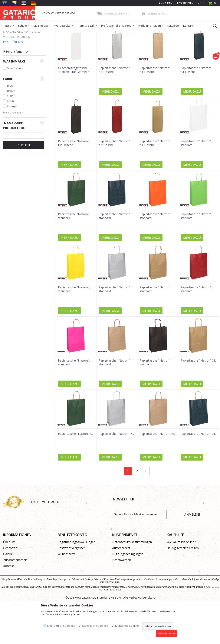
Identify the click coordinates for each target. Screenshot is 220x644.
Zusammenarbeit (15, 591)
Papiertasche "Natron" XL (198, 391)
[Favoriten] (201, 3)
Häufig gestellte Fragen (183, 579)
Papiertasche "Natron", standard (196, 174)
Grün (11, 132)
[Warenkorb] (212, 5)
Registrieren (185, 3)
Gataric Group (12, 34)
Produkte (29, 34)
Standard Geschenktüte (22, 63)
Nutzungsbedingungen (128, 585)
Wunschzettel (67, 585)
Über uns (9, 573)
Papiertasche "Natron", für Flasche (115, 101)
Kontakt (9, 597)
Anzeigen (156, 49)
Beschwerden (122, 591)
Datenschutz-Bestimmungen (132, 573)
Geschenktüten (63, 34)
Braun (11, 122)
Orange (12, 137)
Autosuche (82, 49)
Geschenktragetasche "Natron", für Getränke (74, 101)
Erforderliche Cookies (61, 626)
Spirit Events (15, 99)
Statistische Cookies (95, 626)
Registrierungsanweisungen (77, 573)
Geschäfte (10, 579)
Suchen (23, 176)
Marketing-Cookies (127, 626)
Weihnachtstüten (17, 68)
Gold (10, 127)
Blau (10, 116)
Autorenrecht (121, 579)
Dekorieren (44, 34)
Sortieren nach (105, 49)
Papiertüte (13, 73)
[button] (213, 26)
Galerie (8, 585)
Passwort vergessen (72, 579)
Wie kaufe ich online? (181, 573)
